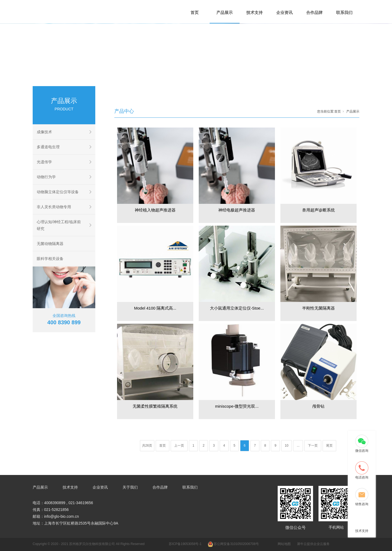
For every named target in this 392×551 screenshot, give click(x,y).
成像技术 (44, 132)
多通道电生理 (48, 147)
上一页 (179, 446)
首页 (195, 12)
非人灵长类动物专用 (54, 207)
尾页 (329, 446)
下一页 (313, 446)
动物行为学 (46, 177)
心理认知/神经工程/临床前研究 (59, 225)
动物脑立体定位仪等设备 (58, 192)
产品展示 (225, 12)
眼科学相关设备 (50, 259)
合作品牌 (314, 12)
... (298, 446)
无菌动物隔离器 (50, 244)
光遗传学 (44, 162)
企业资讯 (284, 12)
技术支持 (255, 12)
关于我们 (130, 487)
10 (287, 446)
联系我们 (344, 12)
